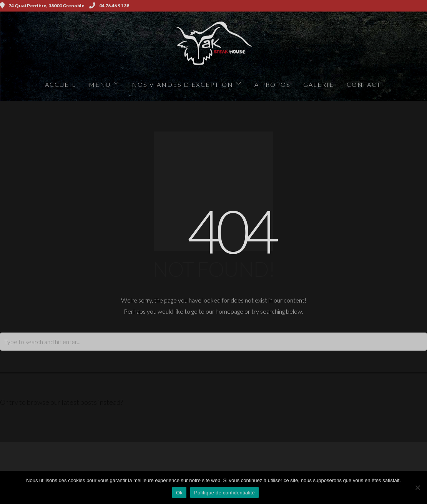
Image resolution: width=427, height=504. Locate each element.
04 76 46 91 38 (109, 6)
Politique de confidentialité (224, 493)
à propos (272, 84)
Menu (100, 84)
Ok (179, 493)
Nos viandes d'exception (183, 84)
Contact (364, 84)
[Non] (417, 487)
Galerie (319, 84)
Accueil (61, 84)
